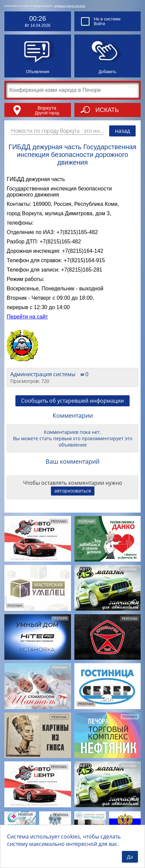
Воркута (47, 108)
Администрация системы (70, 6)
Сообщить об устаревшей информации (72, 401)
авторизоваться (73, 491)
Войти (99, 24)
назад (122, 131)
